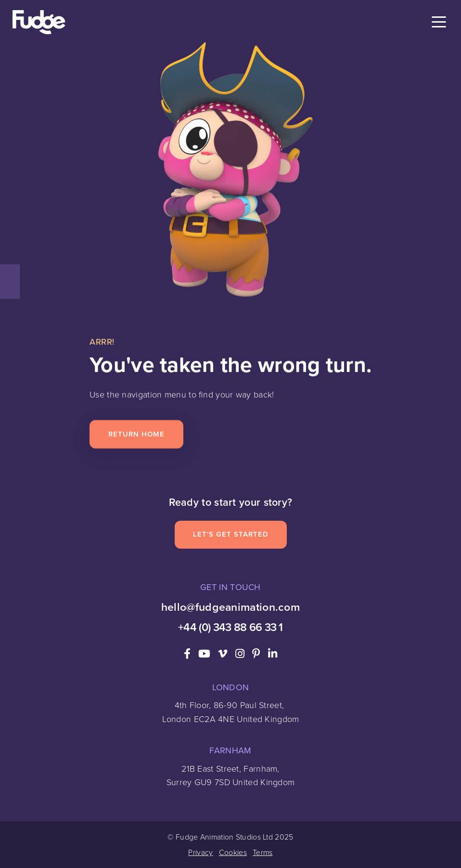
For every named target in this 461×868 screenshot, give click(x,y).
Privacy (200, 852)
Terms (263, 852)
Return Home (136, 434)
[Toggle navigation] (439, 22)
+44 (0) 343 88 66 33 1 (230, 627)
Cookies (233, 852)
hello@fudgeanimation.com (230, 607)
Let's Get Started (231, 534)
